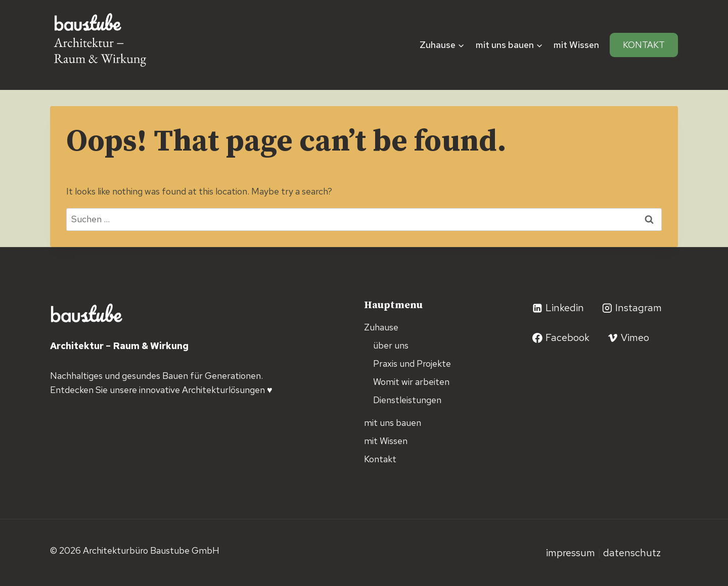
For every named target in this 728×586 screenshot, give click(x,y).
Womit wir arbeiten (411, 382)
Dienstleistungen (407, 400)
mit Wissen (576, 45)
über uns (391, 345)
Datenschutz (632, 553)
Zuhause (381, 327)
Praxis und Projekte (412, 363)
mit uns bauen (393, 423)
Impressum (572, 553)
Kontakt (644, 45)
